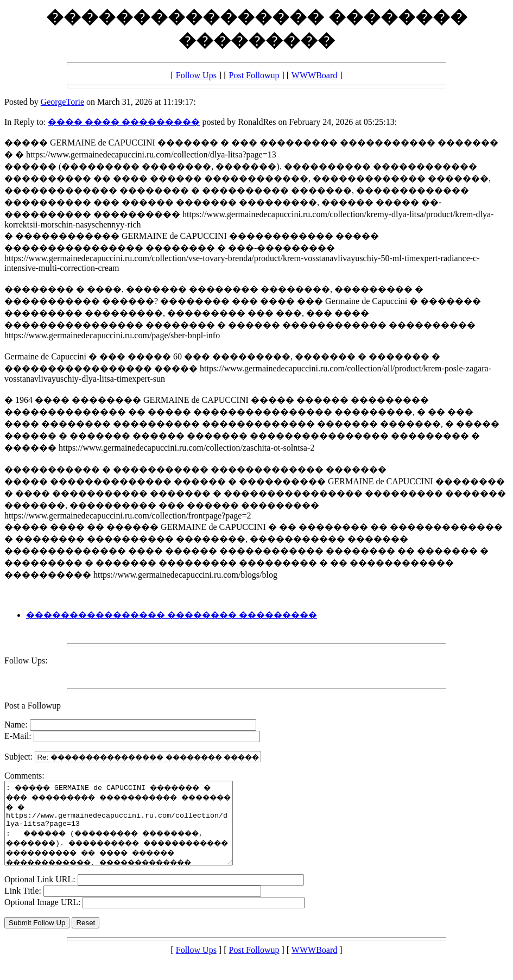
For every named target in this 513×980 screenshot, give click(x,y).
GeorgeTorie (62, 102)
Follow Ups (196, 75)
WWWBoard (314, 75)
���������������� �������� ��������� (172, 615)
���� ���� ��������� (124, 122)
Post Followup (254, 75)
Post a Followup (33, 706)
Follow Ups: (26, 660)
